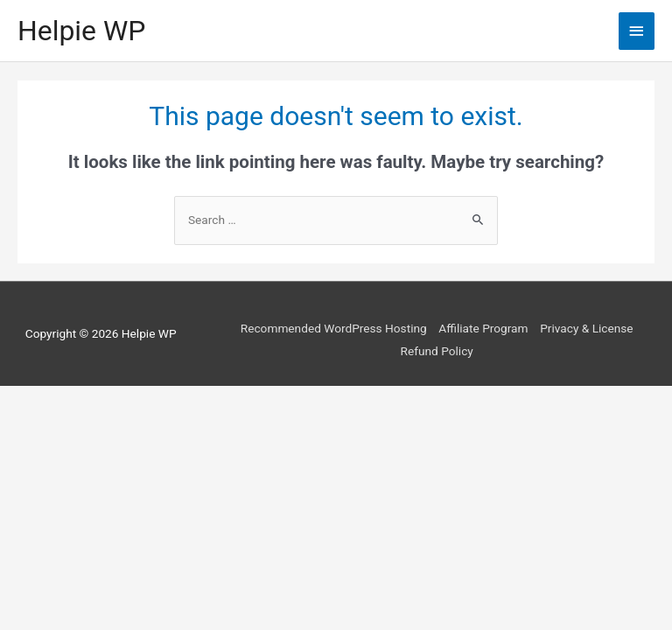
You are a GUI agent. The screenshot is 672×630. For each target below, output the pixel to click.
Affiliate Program (483, 328)
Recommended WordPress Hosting (334, 328)
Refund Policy (437, 351)
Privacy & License (586, 328)
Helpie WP (81, 31)
